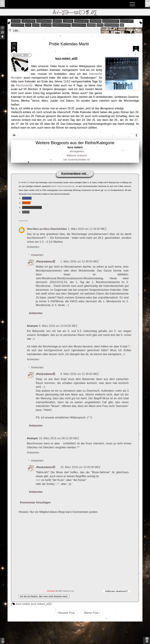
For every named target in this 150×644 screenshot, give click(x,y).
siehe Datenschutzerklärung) (63, 186)
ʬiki (2, 3)
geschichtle (18, 25)
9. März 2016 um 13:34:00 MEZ (58, 326)
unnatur (57, 21)
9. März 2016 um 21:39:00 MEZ (80, 374)
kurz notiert (28, 21)
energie (91, 25)
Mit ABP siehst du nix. (65, 591)
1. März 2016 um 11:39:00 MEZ (87, 229)
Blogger (27, 198)
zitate (100, 25)
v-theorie (68, 21)
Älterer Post (92, 613)
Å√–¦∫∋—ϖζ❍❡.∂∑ (75, 12)
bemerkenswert (111, 21)
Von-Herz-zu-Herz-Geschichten (47, 229)
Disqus (26, 203)
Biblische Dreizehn (77, 156)
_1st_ (28, 25)
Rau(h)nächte (24, 85)
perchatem (95, 21)
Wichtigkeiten (77, 151)
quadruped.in (79, 25)
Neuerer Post (66, 613)
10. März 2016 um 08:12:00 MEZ (59, 438)
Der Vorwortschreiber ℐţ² (77, 160)
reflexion (46, 25)
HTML (26, 212)
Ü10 (122, 25)
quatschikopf (111, 25)
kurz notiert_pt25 (41, 604)
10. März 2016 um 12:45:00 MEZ (80, 467)
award (36, 25)
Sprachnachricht (32, 207)
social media (127, 21)
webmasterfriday (61, 25)
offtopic (16, 21)
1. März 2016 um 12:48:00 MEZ (80, 261)
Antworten (33, 247)
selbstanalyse (44, 21)
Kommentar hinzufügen (35, 502)
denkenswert (81, 21)
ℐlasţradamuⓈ (46, 261)
